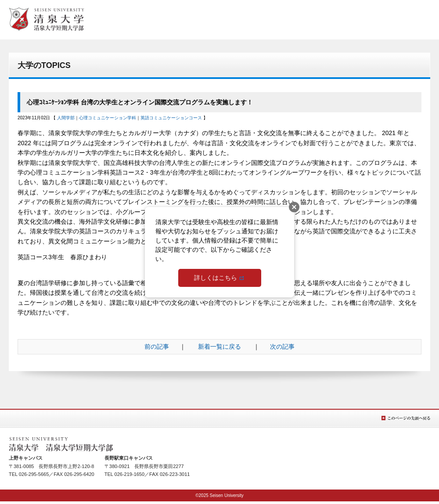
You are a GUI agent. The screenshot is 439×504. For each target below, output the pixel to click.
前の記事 (157, 347)
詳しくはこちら (216, 278)
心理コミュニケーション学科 (108, 118)
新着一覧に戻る (219, 347)
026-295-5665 (34, 474)
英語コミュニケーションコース (171, 118)
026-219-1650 (130, 474)
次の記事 (282, 347)
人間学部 (66, 118)
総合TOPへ (47, 19)
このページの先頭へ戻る (406, 418)
